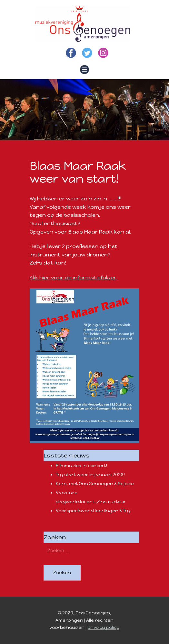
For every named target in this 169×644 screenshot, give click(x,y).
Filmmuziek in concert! (81, 466)
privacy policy (104, 627)
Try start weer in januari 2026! (90, 475)
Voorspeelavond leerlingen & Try (93, 511)
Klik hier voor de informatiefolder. (74, 278)
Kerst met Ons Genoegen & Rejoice (95, 484)
